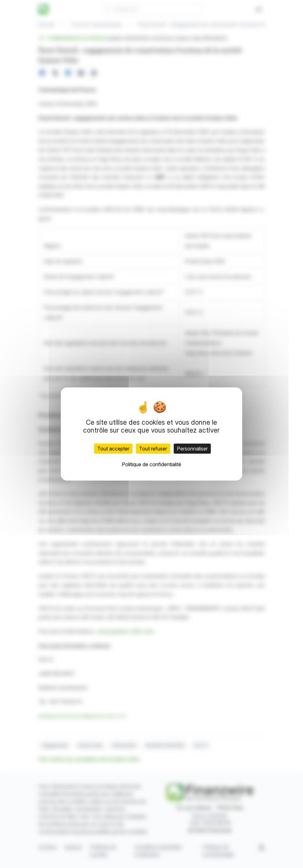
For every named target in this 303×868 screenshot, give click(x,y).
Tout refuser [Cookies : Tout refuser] (153, 449)
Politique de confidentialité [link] (151, 464)
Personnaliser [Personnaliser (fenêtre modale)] (192, 449)
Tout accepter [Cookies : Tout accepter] (113, 449)
